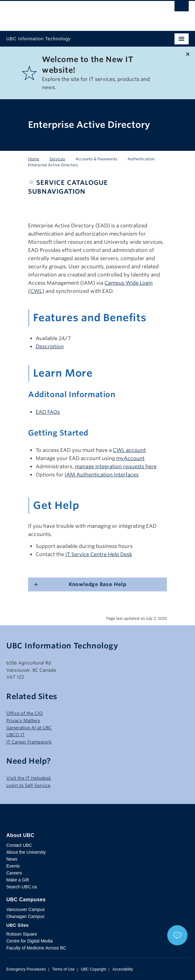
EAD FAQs (48, 412)
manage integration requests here (116, 467)
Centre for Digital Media (30, 941)
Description (50, 347)
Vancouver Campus (26, 909)
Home (34, 159)
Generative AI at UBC (29, 728)
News (12, 859)
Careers (14, 873)
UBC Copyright (93, 969)
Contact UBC (19, 845)
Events (13, 866)
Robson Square (22, 934)
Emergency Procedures (26, 969)
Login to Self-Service (28, 785)
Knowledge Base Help (98, 584)
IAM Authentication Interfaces (102, 475)
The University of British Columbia (70, 13)
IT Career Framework (29, 742)
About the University (26, 852)
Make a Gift (18, 880)
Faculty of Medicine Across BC (36, 948)
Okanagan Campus (25, 916)
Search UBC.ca (21, 887)
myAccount (130, 458)
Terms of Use (63, 969)
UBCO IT (15, 735)
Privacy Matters (23, 721)
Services (57, 159)
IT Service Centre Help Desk (99, 554)
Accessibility (123, 969)
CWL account (129, 450)
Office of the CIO (25, 713)
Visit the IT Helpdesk (29, 778)
